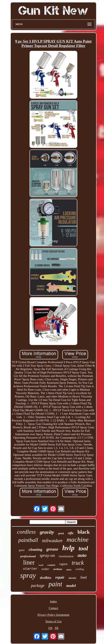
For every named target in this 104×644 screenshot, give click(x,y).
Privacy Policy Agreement (53, 615)
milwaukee (52, 541)
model (71, 586)
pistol (61, 533)
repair (60, 577)
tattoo (69, 570)
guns (22, 550)
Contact (54, 608)
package (38, 585)
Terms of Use (54, 621)
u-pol (41, 565)
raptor (64, 564)
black (84, 532)
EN (50, 628)
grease (52, 549)
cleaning (36, 549)
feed (83, 577)
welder (45, 569)
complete (51, 565)
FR (56, 628)
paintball (28, 540)
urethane (58, 569)
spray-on (47, 555)
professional (28, 556)
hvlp (68, 548)
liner (29, 562)
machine (77, 539)
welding (80, 569)
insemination (66, 556)
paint (55, 584)
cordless (26, 532)
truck (78, 563)
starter (30, 569)
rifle (71, 533)
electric (72, 578)
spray (28, 576)
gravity (47, 532)
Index (53, 601)
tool (83, 548)
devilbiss (46, 578)
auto (82, 555)
